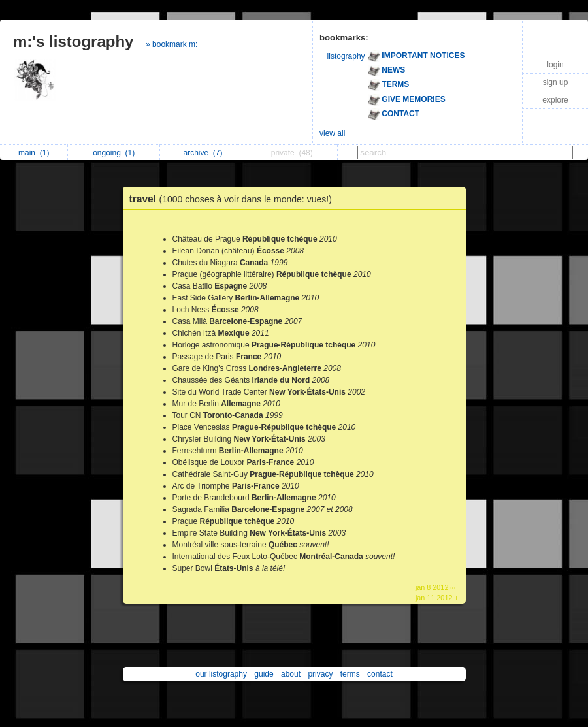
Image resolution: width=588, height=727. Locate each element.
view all (332, 133)
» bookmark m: (171, 44)
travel (234, 199)
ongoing (114, 153)
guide (264, 674)
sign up (556, 82)
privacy (320, 674)
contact (380, 674)
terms (350, 674)
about (291, 674)
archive (203, 153)
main (34, 153)
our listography (221, 674)
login (555, 65)
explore (555, 100)
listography (346, 56)
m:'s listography (73, 41)
